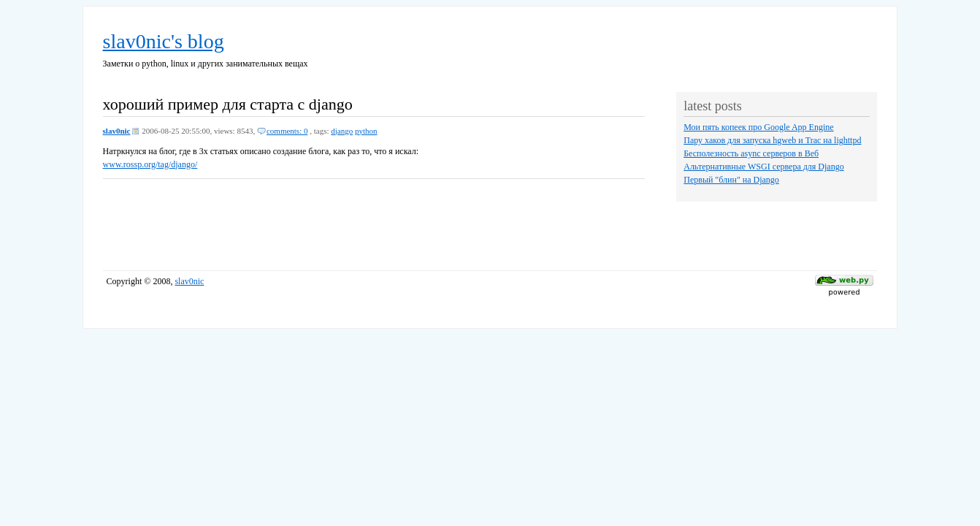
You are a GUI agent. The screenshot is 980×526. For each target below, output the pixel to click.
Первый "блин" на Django (731, 180)
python (366, 131)
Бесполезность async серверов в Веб (751, 153)
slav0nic (117, 131)
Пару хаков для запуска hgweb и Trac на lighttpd (772, 140)
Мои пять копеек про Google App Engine (758, 127)
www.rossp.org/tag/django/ (150, 164)
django (342, 131)
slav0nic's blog (164, 41)
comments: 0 (287, 131)
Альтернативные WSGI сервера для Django (763, 167)
